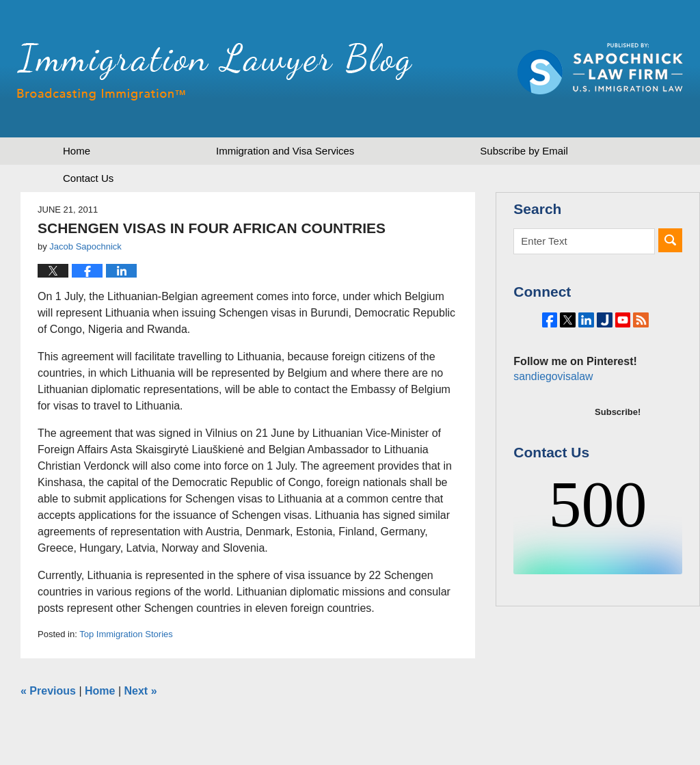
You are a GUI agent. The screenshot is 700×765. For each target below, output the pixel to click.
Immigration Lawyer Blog (215, 72)
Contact (88, 178)
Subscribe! (618, 449)
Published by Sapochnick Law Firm (600, 69)
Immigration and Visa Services (285, 151)
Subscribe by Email (524, 151)
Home (77, 151)
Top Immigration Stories (126, 634)
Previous (48, 691)
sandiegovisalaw (551, 414)
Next (141, 691)
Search (670, 240)
